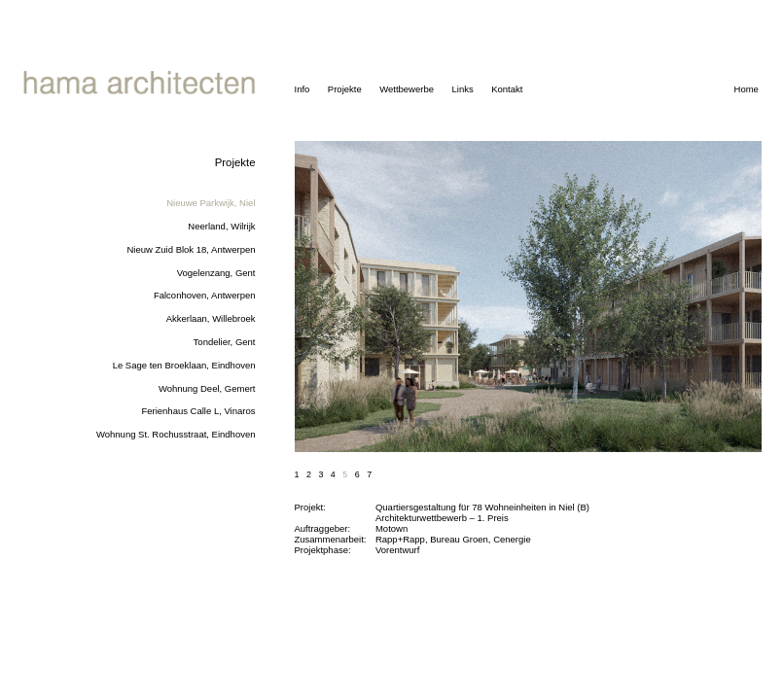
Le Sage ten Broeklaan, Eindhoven (184, 365)
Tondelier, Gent (225, 342)
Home (747, 89)
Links (462, 89)
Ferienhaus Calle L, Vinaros (198, 411)
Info (303, 89)
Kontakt (507, 89)
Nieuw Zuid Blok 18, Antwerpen (191, 249)
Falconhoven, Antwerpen (205, 295)
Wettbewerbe (407, 89)
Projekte (345, 89)
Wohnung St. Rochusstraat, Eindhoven (176, 434)
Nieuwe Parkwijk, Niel (211, 203)
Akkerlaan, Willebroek (211, 318)
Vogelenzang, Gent (216, 273)
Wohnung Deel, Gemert (207, 388)
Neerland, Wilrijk (221, 226)
